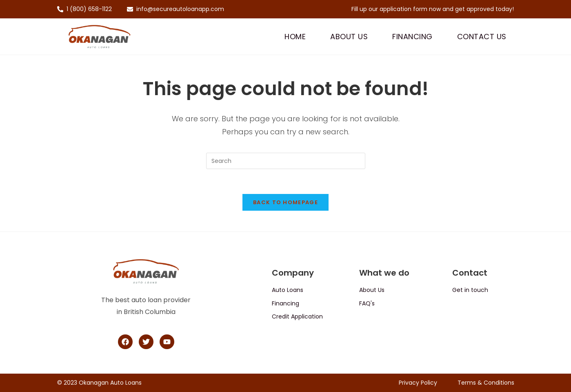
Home (295, 37)
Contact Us (482, 37)
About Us (349, 37)
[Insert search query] (286, 161)
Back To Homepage (285, 202)
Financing (412, 37)
